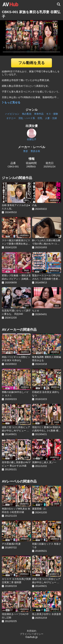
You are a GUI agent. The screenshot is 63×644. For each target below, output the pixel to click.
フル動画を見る (32, 63)
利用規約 (32, 631)
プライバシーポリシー (32, 634)
